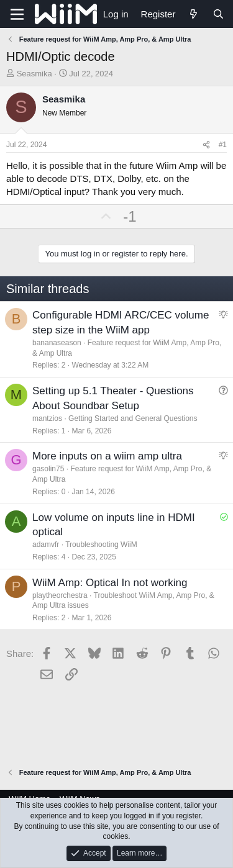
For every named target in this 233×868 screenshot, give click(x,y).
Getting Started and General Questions (133, 418)
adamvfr (46, 545)
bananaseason (57, 343)
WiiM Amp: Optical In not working (110, 583)
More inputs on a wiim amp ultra (107, 456)
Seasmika (34, 74)
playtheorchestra (60, 595)
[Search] (218, 14)
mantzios (47, 418)
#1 (223, 145)
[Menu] (17, 14)
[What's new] (194, 14)
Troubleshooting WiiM (101, 545)
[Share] (206, 145)
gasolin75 (48, 469)
